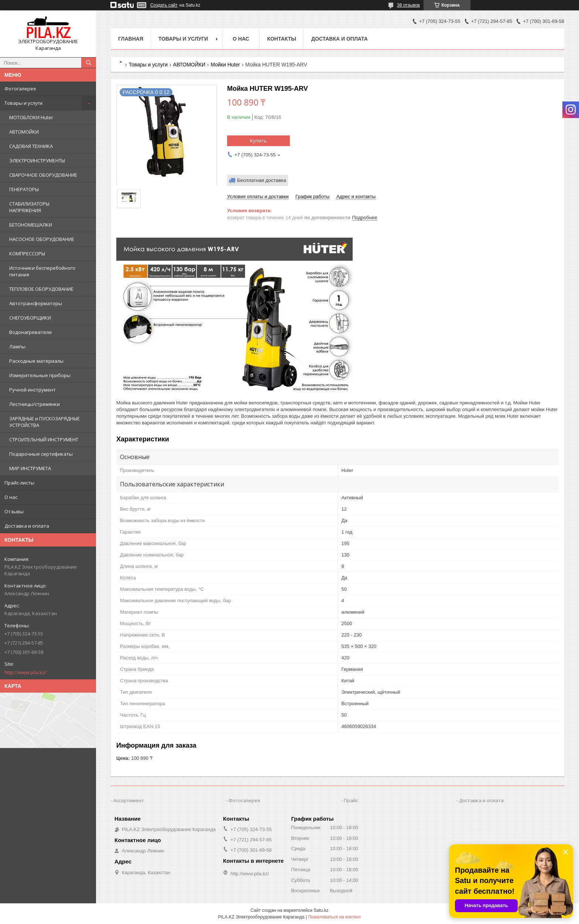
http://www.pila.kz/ (25, 672)
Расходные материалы (36, 361)
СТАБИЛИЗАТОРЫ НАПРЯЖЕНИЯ (29, 207)
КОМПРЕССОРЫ (27, 254)
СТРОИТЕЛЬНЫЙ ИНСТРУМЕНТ (44, 439)
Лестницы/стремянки (35, 404)
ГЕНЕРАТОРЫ (24, 189)
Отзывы (14, 511)
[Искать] (89, 63)
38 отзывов (408, 5)
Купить (258, 141)
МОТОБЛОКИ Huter (31, 117)
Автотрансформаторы (36, 303)
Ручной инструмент (32, 390)
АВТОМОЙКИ (24, 132)
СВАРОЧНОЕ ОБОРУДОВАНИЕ (43, 175)
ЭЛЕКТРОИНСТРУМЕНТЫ (37, 161)
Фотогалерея (20, 89)
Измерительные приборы (40, 375)
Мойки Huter (225, 65)
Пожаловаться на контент (334, 917)
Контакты (281, 39)
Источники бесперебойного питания (42, 271)
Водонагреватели (30, 332)
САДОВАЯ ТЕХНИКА (31, 146)
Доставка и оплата (27, 526)
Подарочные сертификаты (41, 454)
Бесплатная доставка (262, 180)
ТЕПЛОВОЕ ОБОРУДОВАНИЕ (41, 289)
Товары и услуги (23, 103)
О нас (11, 497)
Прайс (351, 800)
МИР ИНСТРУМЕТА (30, 468)
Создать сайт (164, 5)
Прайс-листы (19, 483)
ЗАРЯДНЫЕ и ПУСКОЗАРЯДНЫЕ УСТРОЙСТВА (44, 422)
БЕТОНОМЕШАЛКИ (31, 225)
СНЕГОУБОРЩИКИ (30, 318)
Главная (131, 39)
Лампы (17, 346)
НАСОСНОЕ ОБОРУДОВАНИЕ (42, 239)
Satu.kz (321, 910)
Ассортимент (129, 800)
